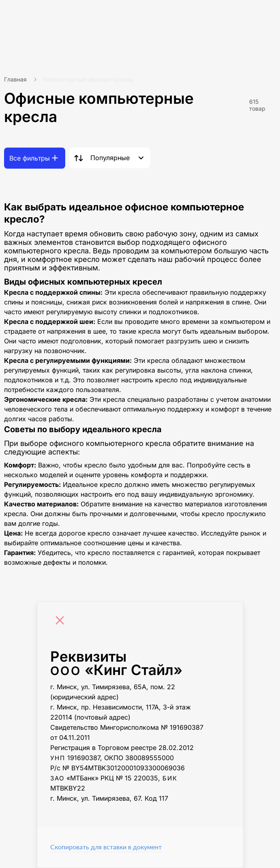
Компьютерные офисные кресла (88, 79)
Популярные (110, 158)
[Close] (62, 622)
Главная (15, 79)
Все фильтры (30, 158)
